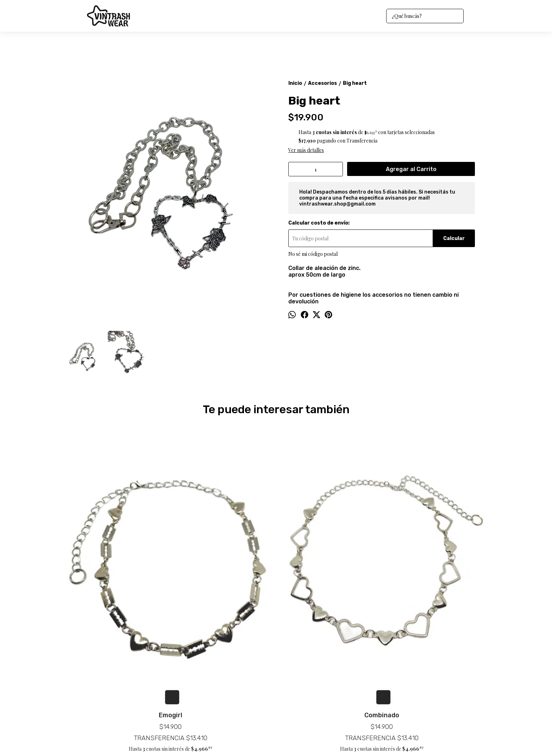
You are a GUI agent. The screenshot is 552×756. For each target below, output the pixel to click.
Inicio (71, 658)
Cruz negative (329, 574)
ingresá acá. (248, 736)
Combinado (223, 574)
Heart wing (434, 574)
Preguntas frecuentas (89, 684)
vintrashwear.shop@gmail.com (307, 660)
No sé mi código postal (313, 254)
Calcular (454, 238)
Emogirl (118, 574)
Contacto (75, 675)
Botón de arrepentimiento (280, 736)
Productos (76, 667)
